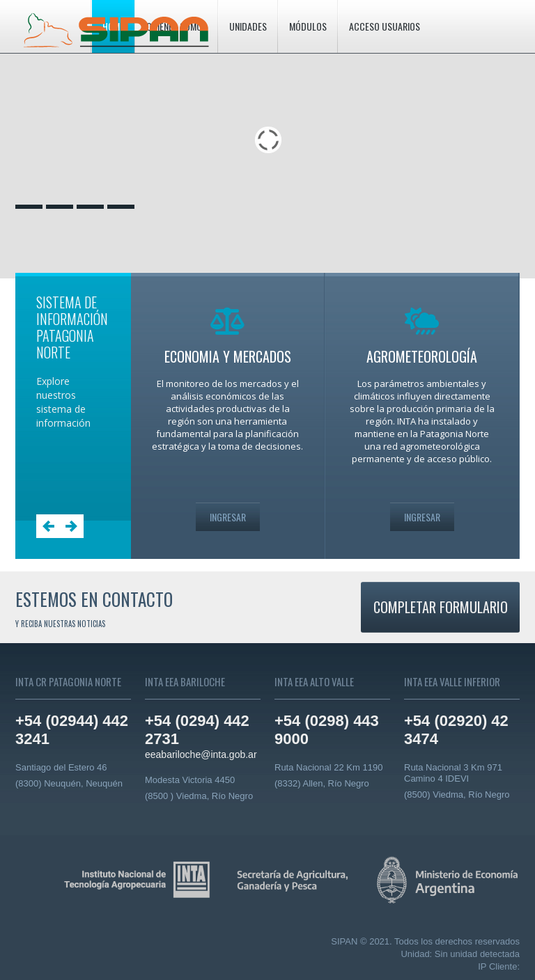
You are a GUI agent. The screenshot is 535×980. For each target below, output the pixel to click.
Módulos (308, 26)
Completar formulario (441, 607)
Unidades (248, 26)
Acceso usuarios (385, 26)
